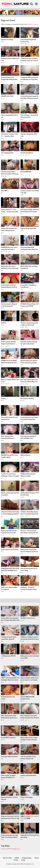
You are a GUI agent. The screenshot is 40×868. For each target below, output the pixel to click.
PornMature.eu (15, 849)
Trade (23, 860)
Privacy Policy (27, 858)
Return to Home (33, 24)
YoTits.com (5, 849)
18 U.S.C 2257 (7, 858)
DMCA (17, 858)
